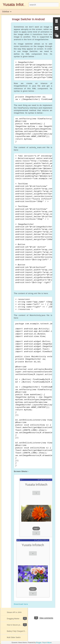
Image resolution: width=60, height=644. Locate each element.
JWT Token (11, 393)
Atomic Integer (12, 424)
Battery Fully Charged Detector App (20, 631)
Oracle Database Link (15, 412)
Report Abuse (47, 642)
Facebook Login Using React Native (20, 380)
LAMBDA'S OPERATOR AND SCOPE (21, 562)
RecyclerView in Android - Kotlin (19, 606)
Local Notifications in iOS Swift (18, 493)
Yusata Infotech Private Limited (44, 599)
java (48, 606)
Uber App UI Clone (14, 431)
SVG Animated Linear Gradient (18, 481)
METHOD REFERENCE (16, 543)
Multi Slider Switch (14, 637)
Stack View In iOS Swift (16, 525)
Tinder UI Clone (13, 550)
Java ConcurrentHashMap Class (19, 362)
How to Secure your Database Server (21, 625)
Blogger (39, 642)
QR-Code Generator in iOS (17, 418)
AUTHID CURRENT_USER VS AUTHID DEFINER (26, 462)
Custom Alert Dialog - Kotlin (17, 437)
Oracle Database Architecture (18, 443)
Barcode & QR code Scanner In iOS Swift (22, 556)
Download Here (41, 589)
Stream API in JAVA (14, 612)
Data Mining (11, 374)
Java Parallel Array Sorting (17, 468)
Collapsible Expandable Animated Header (22, 581)
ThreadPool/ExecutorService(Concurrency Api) (24, 456)
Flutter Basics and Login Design (19, 512)
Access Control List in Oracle (18, 575)
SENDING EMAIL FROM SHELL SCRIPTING (24, 500)
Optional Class (12, 487)
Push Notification (13, 506)
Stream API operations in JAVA (18, 600)
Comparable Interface (15, 518)
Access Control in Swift (15, 594)
